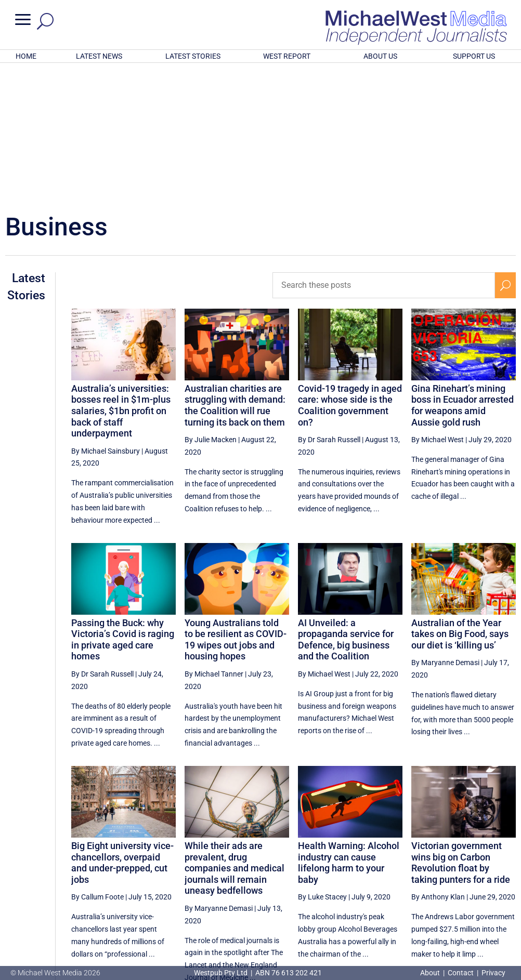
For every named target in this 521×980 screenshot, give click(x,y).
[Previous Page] (352, 885)
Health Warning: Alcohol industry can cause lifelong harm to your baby (349, 726)
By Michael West (438, 303)
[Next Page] (505, 885)
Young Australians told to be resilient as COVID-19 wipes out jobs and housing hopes (236, 504)
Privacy (493, 973)
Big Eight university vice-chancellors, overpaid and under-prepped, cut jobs (122, 726)
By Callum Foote (97, 761)
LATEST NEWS (99, 56)
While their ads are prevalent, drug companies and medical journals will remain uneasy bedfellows (235, 732)
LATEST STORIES (193, 56)
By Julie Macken (211, 303)
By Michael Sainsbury (106, 315)
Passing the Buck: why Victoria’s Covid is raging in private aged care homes (123, 504)
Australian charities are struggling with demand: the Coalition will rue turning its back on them (235, 269)
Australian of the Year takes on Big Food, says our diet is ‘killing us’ (460, 498)
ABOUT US (380, 56)
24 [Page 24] (455, 885)
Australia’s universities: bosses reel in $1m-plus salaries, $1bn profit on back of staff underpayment (121, 275)
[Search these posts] (384, 149)
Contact (461, 973)
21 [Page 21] (376, 885)
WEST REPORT (287, 56)
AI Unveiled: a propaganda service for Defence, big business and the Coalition (346, 504)
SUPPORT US (474, 56)
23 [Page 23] (428, 885)
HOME (26, 56)
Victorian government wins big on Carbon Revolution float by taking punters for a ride (461, 726)
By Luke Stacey (322, 761)
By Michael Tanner (214, 538)
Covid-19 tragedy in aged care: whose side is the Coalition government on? (350, 269)
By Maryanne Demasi (445, 526)
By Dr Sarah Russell (329, 303)
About (431, 973)
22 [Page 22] (402, 885)
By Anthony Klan (438, 761)
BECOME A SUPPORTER (469, 919)
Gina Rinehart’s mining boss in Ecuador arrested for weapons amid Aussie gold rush (463, 269)
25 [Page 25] (481, 885)
